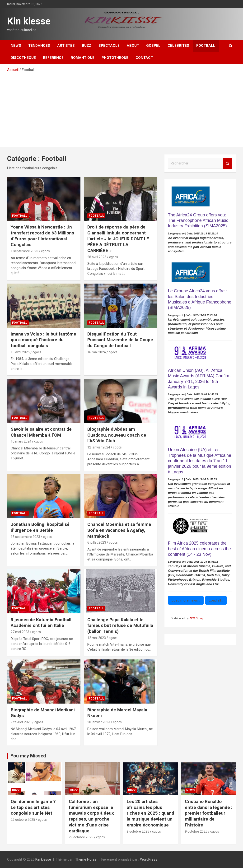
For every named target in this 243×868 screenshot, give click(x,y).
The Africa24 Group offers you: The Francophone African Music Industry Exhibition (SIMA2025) (198, 221)
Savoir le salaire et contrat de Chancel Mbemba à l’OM (41, 432)
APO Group (196, 618)
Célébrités (178, 46)
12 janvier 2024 (99, 447)
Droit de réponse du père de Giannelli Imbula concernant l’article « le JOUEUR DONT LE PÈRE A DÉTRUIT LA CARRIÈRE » (118, 239)
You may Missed (28, 756)
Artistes (66, 46)
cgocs (45, 251)
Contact (144, 58)
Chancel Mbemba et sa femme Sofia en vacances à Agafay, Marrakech (119, 530)
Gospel (153, 46)
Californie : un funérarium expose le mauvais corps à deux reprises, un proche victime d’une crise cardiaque (91, 816)
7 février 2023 (21, 722)
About (133, 46)
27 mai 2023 (20, 632)
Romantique (83, 58)
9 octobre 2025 (138, 831)
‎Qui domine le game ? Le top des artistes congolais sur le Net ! (33, 807)
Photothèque (115, 58)
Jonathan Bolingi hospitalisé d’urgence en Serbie (40, 527)
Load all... (216, 600)
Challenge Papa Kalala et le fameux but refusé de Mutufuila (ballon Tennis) (120, 625)
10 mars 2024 (21, 441)
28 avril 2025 (97, 257)
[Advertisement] (121, 108)
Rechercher (228, 163)
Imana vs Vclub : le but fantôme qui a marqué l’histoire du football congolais (43, 340)
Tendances (39, 46)
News (16, 46)
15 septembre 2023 (25, 537)
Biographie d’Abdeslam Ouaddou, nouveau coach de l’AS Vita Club (117, 435)
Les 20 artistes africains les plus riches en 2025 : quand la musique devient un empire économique (150, 813)
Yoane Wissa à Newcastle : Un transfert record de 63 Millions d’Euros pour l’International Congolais (42, 236)
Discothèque (23, 58)
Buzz (87, 46)
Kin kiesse (29, 21)
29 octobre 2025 (23, 820)
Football (206, 46)
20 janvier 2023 (99, 722)
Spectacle (109, 46)
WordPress (149, 859)
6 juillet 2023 (97, 542)
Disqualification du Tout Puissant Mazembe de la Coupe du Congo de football (120, 340)
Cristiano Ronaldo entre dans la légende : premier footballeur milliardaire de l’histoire (209, 813)
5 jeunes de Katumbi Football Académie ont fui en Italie (41, 623)
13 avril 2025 (20, 352)
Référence (53, 58)
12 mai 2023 (97, 638)
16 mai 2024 (97, 352)
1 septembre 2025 (24, 251)
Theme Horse (86, 859)
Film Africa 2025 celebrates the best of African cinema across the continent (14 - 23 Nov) (199, 549)
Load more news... (186, 600)
